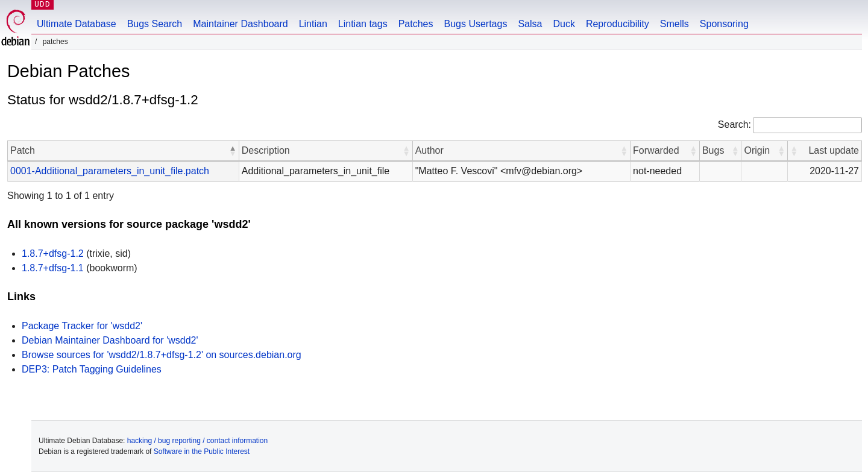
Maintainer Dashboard (240, 24)
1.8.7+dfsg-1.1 (53, 268)
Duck (564, 24)
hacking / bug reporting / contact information (197, 441)
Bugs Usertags (475, 24)
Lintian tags (363, 24)
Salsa (530, 24)
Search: (734, 124)
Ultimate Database (77, 24)
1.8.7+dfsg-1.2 (53, 253)
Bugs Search (155, 24)
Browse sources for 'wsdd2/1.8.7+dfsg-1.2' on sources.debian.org (162, 355)
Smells (675, 24)
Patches (416, 24)
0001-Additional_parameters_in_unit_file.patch (110, 171)
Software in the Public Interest (202, 452)
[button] (233, 151)
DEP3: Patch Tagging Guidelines (92, 369)
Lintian (313, 24)
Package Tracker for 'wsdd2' (82, 326)
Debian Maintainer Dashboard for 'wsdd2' (110, 340)
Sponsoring (724, 24)
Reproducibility (618, 24)
